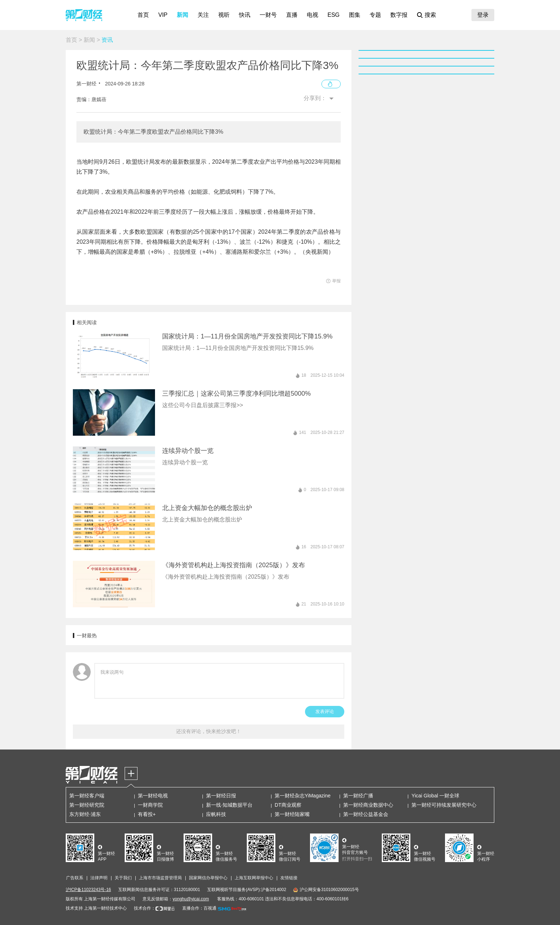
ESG (334, 15)
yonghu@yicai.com (191, 899)
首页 (143, 15)
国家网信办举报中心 (208, 878)
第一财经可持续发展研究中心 (444, 805)
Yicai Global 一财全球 (435, 796)
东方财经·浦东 (85, 814)
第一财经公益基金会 (366, 814)
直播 (292, 15)
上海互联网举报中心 (254, 878)
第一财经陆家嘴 (292, 814)
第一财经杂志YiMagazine (303, 796)
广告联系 (75, 878)
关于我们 (123, 878)
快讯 (245, 15)
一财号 (268, 15)
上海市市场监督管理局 (160, 878)
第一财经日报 (221, 796)
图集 (355, 15)
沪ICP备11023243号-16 (88, 890)
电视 (312, 15)
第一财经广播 (358, 796)
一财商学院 (150, 805)
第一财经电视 (153, 796)
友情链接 (289, 878)
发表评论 (325, 711)
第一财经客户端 (87, 796)
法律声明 (99, 878)
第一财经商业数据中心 (368, 805)
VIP (163, 15)
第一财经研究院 (87, 805)
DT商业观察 (288, 805)
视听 (224, 15)
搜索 (430, 15)
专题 (375, 15)
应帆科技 (216, 814)
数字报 (399, 15)
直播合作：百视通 (199, 908)
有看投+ (147, 814)
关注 (203, 15)
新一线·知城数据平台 (229, 805)
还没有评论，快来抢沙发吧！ (209, 731)
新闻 (182, 15)
